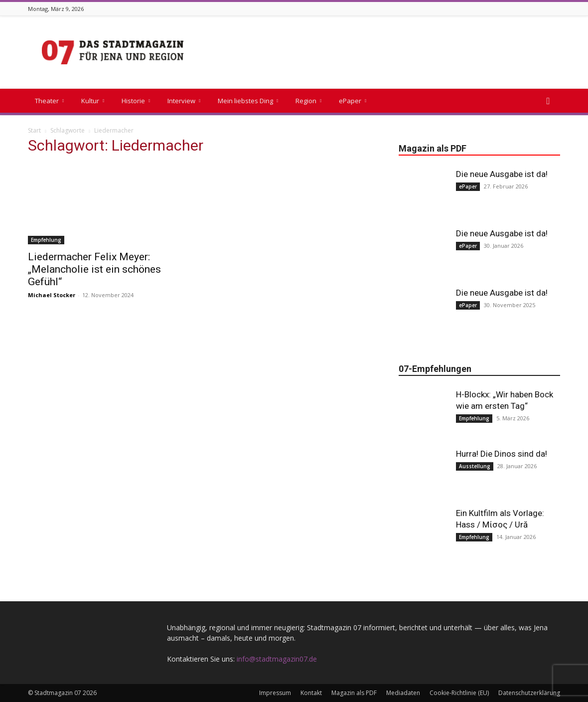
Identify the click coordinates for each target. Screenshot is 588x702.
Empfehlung (46, 240)
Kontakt (311, 693)
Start (34, 130)
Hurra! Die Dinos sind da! (502, 454)
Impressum (275, 693)
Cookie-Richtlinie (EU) (459, 693)
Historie (136, 101)
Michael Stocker (52, 295)
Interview (184, 101)
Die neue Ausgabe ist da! (502, 174)
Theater (49, 101)
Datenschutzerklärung (529, 693)
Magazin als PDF (354, 693)
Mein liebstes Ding (248, 101)
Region (308, 101)
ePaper (353, 101)
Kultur (93, 101)
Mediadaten (403, 693)
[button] (548, 101)
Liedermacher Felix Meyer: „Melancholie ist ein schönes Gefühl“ (94, 269)
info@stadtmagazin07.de (277, 659)
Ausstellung (475, 466)
